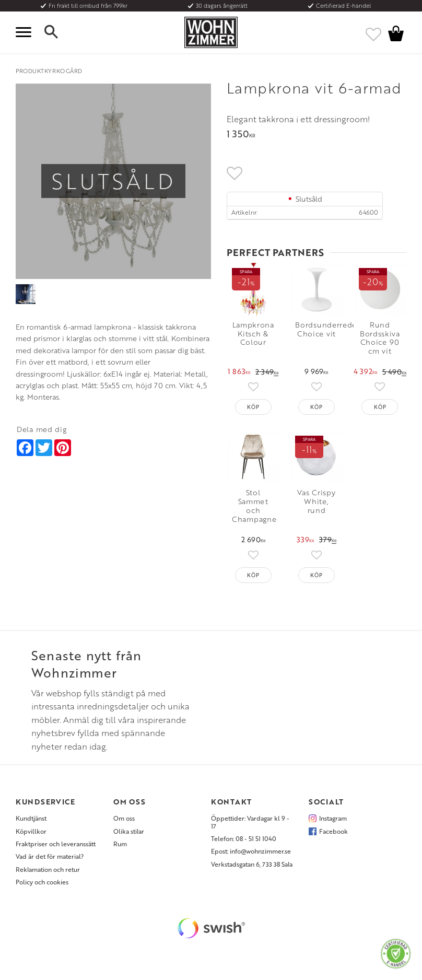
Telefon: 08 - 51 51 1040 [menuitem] (244, 838)
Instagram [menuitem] (333, 818)
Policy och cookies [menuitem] (42, 882)
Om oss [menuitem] (124, 818)
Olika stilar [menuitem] (129, 831)
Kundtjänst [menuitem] (31, 818)
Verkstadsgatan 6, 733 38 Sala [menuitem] (252, 864)
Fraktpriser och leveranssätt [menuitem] (56, 844)
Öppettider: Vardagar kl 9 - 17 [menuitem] (250, 822)
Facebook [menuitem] (333, 831)
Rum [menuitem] (120, 844)
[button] (26, 32)
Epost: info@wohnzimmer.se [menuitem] (251, 851)
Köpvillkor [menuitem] (31, 831)
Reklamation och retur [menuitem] (48, 869)
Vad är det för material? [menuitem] (50, 856)
